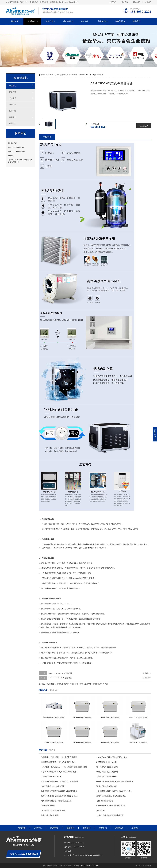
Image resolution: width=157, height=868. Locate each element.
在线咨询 (144, 126)
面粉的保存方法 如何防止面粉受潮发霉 (111, 806)
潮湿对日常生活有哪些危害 (107, 786)
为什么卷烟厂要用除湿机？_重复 (53, 810)
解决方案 (50, 21)
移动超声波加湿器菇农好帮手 (107, 772)
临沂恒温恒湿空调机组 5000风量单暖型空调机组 (59, 791)
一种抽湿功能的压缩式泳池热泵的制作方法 (112, 757)
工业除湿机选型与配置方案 (51, 777)
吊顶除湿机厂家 (63, 684)
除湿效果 (77, 609)
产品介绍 (47, 137)
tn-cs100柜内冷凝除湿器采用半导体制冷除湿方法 (115, 781)
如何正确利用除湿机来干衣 (107, 777)
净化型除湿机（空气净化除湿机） (54, 786)
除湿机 (48, 524)
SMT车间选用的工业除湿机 (107, 762)
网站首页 (15, 21)
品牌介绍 (102, 21)
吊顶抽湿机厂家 (85, 684)
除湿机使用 (45, 609)
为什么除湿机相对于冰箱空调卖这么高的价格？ (114, 791)
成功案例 (67, 21)
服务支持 (84, 21)
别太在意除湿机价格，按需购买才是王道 (56, 801)
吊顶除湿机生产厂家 (100, 684)
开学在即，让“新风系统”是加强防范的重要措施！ (59, 772)
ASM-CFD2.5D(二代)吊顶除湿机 (61, 673)
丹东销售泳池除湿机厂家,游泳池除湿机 (111, 796)
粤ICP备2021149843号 (89, 866)
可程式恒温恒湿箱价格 (105, 801)
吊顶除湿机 (62, 75)
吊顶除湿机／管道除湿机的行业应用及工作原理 (59, 757)
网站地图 (137, 2)
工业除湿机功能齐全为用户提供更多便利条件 (58, 762)
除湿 (47, 544)
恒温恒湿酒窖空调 (48, 806)
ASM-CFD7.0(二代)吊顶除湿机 (60, 678)
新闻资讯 (119, 21)
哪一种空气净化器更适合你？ (107, 767)
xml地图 (148, 2)
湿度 (101, 548)
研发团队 (125, 2)
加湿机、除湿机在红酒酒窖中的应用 (110, 815)
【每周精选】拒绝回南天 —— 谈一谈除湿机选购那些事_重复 (64, 767)
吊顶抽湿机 (74, 684)
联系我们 (137, 21)
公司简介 (113, 2)
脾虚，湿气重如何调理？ (50, 815)
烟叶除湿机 (101, 810)
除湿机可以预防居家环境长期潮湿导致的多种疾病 (60, 796)
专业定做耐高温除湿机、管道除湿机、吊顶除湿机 (60, 781)
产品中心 (32, 21)
